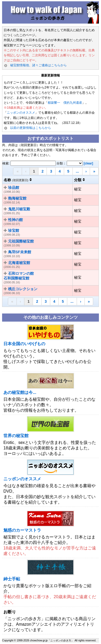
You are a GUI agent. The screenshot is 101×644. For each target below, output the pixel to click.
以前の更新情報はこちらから (31, 128)
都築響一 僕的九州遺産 (65, 103)
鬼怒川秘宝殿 (19, 209)
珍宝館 (14, 230)
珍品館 (14, 188)
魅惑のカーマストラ (22, 530)
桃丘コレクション (23, 289)
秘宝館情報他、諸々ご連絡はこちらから (38, 65)
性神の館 (15, 220)
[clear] (88, 163)
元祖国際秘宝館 (21, 241)
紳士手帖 (12, 579)
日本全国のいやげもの (24, 344)
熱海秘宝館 (17, 198)
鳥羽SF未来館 (20, 252)
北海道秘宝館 (19, 263)
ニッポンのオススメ (21, 113)
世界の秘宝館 (16, 436)
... (77, 171)
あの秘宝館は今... (20, 392)
